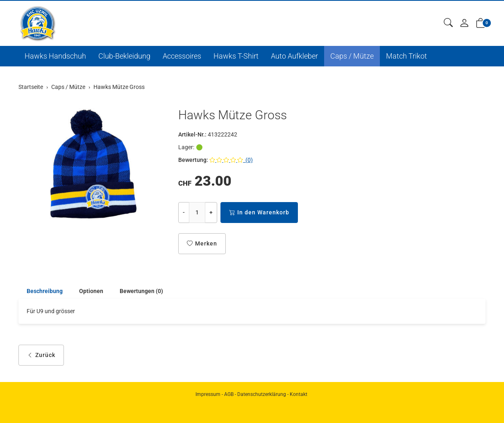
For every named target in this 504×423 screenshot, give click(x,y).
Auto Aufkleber (294, 56)
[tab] (41, 291)
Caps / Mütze (352, 56)
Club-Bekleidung (124, 56)
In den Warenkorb (259, 213)
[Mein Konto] (464, 24)
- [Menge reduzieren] (184, 212)
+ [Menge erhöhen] (211, 212)
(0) (231, 160)
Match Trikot (406, 56)
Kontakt (299, 394)
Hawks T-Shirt (236, 56)
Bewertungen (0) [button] (141, 291)
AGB (229, 394)
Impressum (208, 394)
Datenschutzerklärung (262, 394)
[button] (448, 23)
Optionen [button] (91, 291)
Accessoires (182, 56)
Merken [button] (202, 244)
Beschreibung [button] (45, 291)
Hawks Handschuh (55, 56)
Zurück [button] (41, 355)
